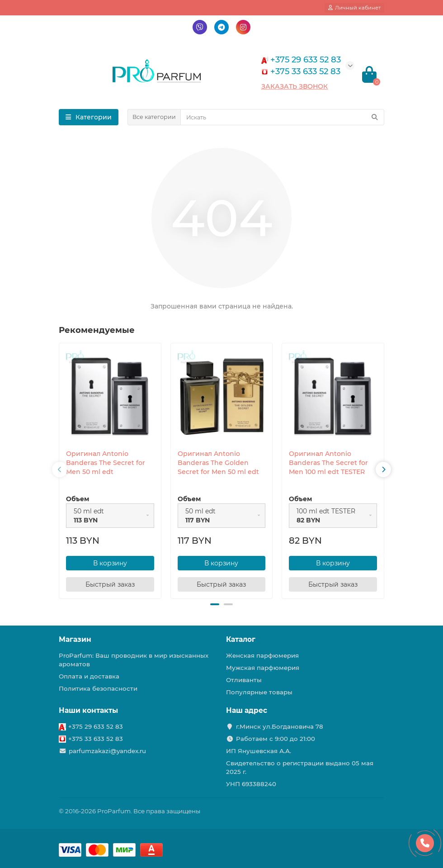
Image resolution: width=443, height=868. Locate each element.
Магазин (75, 639)
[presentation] (60, 470)
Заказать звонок (295, 86)
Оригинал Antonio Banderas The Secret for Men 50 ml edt (106, 463)
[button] (215, 604)
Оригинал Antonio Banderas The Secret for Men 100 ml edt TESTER (328, 463)
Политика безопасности (98, 688)
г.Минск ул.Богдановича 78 (280, 726)
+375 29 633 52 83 (96, 726)
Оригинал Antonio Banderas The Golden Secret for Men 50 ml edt (218, 463)
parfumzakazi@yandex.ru (107, 751)
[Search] (282, 117)
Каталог (241, 639)
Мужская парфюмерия (263, 668)
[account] (354, 8)
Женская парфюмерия (262, 655)
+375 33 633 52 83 (96, 739)
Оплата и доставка (89, 676)
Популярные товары (259, 692)
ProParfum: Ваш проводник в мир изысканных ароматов (134, 660)
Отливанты (244, 680)
